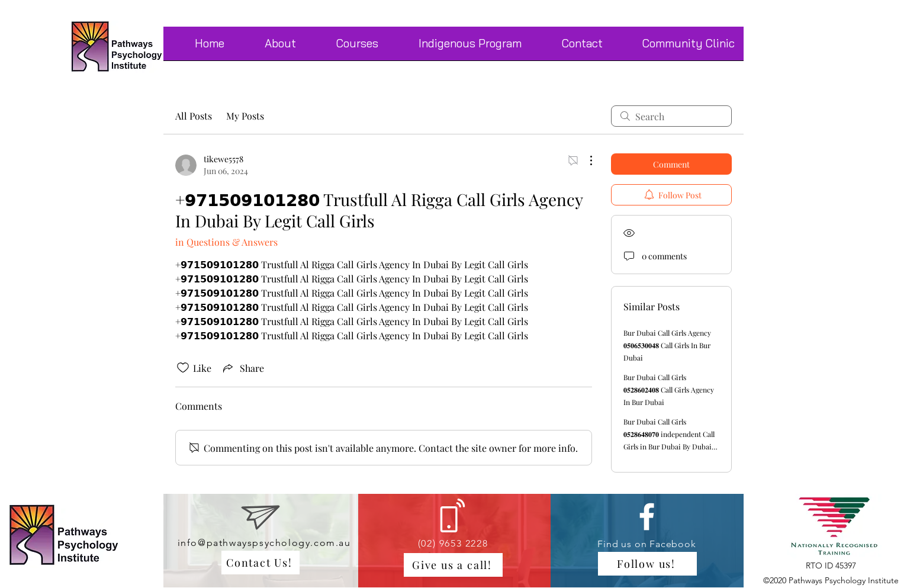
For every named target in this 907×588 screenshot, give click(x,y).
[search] (671, 116)
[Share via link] (242, 368)
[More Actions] (585, 160)
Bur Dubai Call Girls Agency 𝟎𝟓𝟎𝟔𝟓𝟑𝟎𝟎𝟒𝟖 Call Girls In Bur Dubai (667, 345)
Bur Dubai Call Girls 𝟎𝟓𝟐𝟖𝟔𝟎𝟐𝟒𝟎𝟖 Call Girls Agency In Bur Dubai (669, 390)
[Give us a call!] (453, 565)
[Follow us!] (647, 564)
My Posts (245, 116)
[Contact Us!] (260, 563)
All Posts (194, 116)
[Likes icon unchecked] (183, 368)
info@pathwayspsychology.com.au (264, 543)
